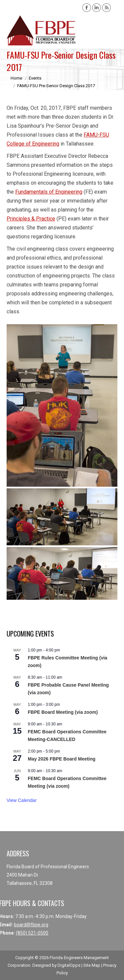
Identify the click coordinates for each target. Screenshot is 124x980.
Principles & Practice (31, 219)
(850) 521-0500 (32, 933)
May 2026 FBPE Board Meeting (62, 759)
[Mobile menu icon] (113, 31)
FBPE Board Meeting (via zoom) (63, 712)
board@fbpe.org (31, 925)
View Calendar (22, 800)
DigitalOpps (69, 965)
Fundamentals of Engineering (49, 192)
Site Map (92, 965)
